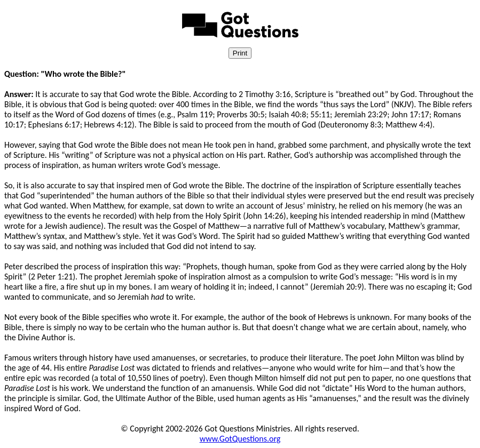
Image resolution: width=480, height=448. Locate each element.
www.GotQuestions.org (240, 439)
